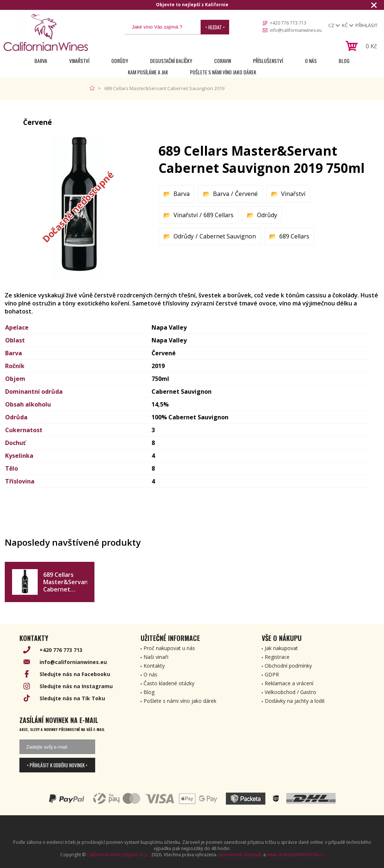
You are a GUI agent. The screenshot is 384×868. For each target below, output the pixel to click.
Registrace (277, 657)
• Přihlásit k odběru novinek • (57, 765)
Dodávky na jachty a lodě (295, 701)
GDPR (272, 674)
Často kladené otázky (169, 683)
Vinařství (79, 61)
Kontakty (154, 666)
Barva (41, 61)
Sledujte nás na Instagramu (76, 686)
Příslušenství (268, 61)
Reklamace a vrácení (289, 683)
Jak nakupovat (281, 648)
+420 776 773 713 (288, 23)
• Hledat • (215, 27)
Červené (246, 194)
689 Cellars (219, 215)
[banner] (46, 32)
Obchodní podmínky (288, 666)
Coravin (223, 61)
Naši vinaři (156, 657)
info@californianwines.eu (296, 30)
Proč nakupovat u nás (169, 648)
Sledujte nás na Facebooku (75, 674)
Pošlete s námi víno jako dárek (223, 72)
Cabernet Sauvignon (228, 236)
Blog (344, 61)
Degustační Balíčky (171, 61)
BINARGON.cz (309, 855)
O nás (311, 61)
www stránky (280, 855)
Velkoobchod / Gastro (290, 692)
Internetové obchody (240, 855)
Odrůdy (120, 61)
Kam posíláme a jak (148, 72)
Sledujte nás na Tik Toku (72, 698)
